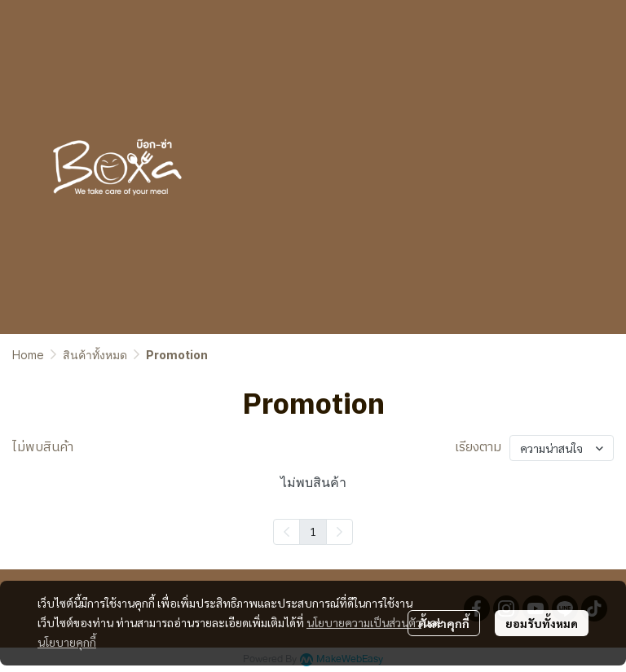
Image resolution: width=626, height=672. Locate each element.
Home (28, 355)
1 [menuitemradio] (313, 531)
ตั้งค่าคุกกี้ (444, 623)
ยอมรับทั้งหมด (542, 623)
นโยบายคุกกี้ (67, 642)
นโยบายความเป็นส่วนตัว (364, 622)
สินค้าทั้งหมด (95, 355)
